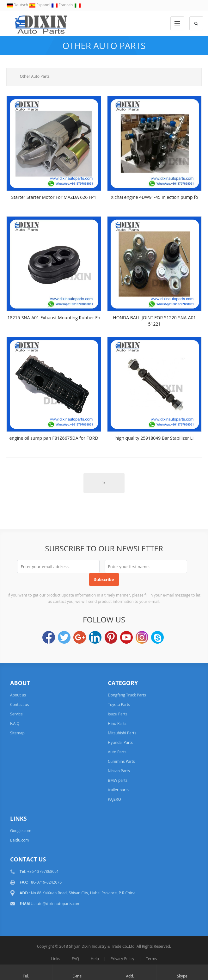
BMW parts (118, 780)
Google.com (21, 831)
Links (55, 959)
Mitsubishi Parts (122, 733)
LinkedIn (95, 637)
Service (16, 714)
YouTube (126, 637)
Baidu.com (19, 840)
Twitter (64, 637)
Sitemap (17, 733)
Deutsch (18, 5)
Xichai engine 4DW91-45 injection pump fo (155, 197)
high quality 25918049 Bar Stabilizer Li (155, 438)
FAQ (75, 959)
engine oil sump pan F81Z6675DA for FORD (54, 438)
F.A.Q (15, 723)
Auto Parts (117, 752)
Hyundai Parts (120, 742)
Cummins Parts (121, 761)
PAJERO (114, 799)
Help (95, 959)
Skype (157, 637)
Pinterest (111, 637)
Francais (63, 5)
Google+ (80, 637)
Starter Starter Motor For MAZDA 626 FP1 (54, 197)
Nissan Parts (119, 771)
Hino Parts (117, 723)
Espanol (40, 5)
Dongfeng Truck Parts (127, 695)
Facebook (49, 637)
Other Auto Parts (104, 46)
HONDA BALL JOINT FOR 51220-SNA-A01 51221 (154, 321)
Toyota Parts (119, 704)
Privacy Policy (122, 959)
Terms (151, 959)
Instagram (142, 637)
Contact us (19, 704)
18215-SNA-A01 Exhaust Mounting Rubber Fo (54, 318)
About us (18, 695)
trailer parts (118, 790)
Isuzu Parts (117, 714)
